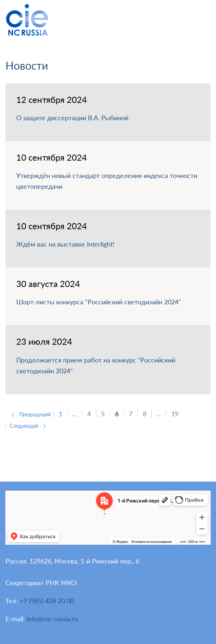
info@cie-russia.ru (52, 619)
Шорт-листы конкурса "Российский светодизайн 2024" (99, 302)
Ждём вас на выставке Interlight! (65, 244)
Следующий (29, 426)
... (75, 414)
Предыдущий (30, 414)
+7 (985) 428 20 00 (47, 601)
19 (175, 414)
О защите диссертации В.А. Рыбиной (72, 118)
